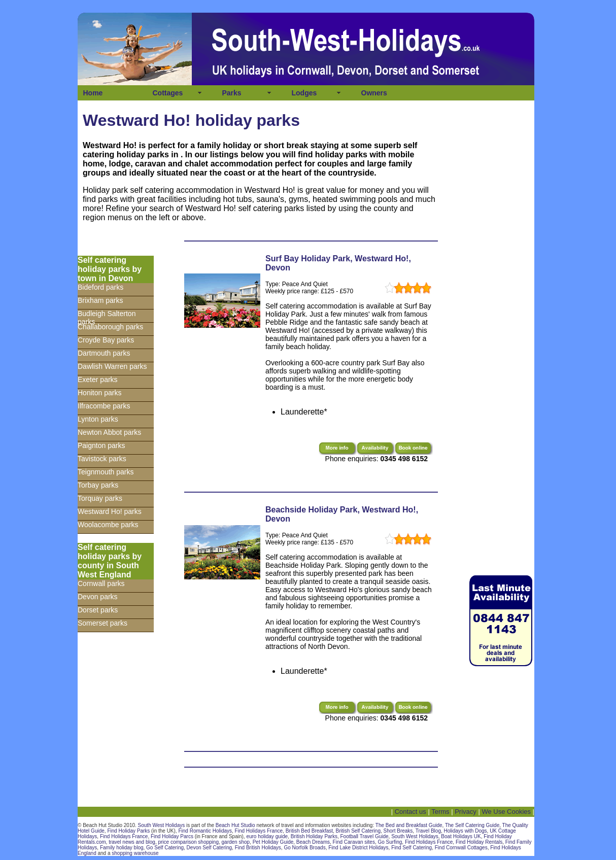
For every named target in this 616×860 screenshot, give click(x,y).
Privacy (466, 812)
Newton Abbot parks (109, 432)
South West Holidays (162, 825)
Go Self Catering (165, 848)
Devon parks (98, 597)
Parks (232, 93)
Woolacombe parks (108, 525)
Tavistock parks (102, 459)
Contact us (410, 812)
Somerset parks (102, 623)
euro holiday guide (267, 836)
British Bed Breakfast (309, 831)
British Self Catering (358, 831)
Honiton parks (99, 393)
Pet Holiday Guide (273, 842)
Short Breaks (398, 831)
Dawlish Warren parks (112, 366)
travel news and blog (132, 842)
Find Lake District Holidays (358, 848)
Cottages (168, 93)
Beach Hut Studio (235, 825)
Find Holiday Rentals (479, 842)
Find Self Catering (412, 848)
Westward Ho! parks (110, 511)
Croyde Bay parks (106, 340)
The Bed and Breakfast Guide (409, 825)
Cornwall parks (101, 583)
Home (93, 93)
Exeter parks (98, 380)
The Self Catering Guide (472, 825)
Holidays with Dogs (466, 831)
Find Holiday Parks (128, 831)
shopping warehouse (135, 853)
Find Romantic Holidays (205, 831)
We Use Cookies (506, 812)
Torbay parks (98, 485)
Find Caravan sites (354, 842)
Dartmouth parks (104, 353)
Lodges (304, 93)
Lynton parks (98, 419)
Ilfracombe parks (104, 406)
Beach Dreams (313, 842)
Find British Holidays (258, 848)
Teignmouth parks (106, 472)
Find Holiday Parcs (172, 836)
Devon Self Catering (210, 848)
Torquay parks (100, 498)
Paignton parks (101, 445)
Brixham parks (100, 300)
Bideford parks (100, 287)
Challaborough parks (110, 327)
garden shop (236, 842)
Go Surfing (390, 842)
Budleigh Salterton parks (107, 316)
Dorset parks (98, 610)
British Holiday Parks (314, 836)
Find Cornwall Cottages (461, 848)
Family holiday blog (122, 848)
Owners (374, 93)
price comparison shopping (188, 842)
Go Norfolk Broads (304, 848)
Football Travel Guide (365, 836)
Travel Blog (428, 831)
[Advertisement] (499, 408)
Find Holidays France (259, 831)
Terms (440, 812)
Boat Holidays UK (461, 836)
